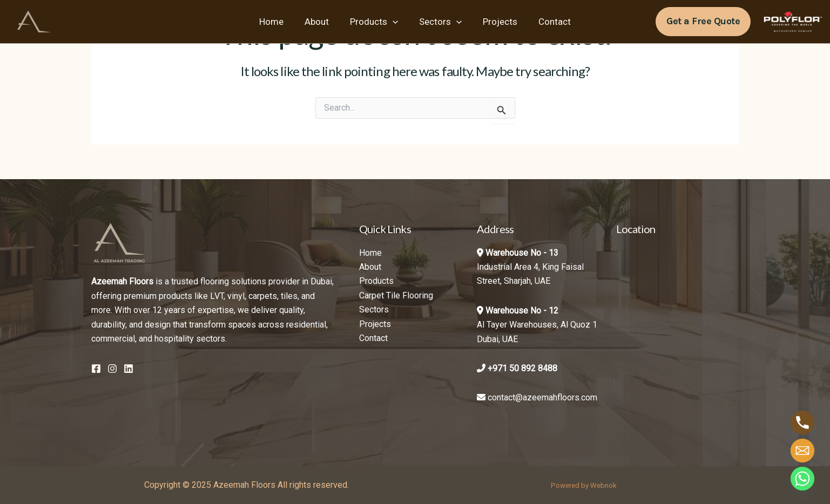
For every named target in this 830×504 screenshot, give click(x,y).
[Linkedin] (129, 369)
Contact (548, 22)
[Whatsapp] (802, 479)
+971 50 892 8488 (522, 368)
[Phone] (802, 423)
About (320, 22)
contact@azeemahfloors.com (542, 397)
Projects (496, 22)
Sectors (439, 22)
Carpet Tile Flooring (396, 295)
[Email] (802, 451)
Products (375, 22)
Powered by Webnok (584, 485)
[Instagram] (112, 369)
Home (278, 22)
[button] (703, 21)
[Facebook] (96, 369)
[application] (394, 22)
